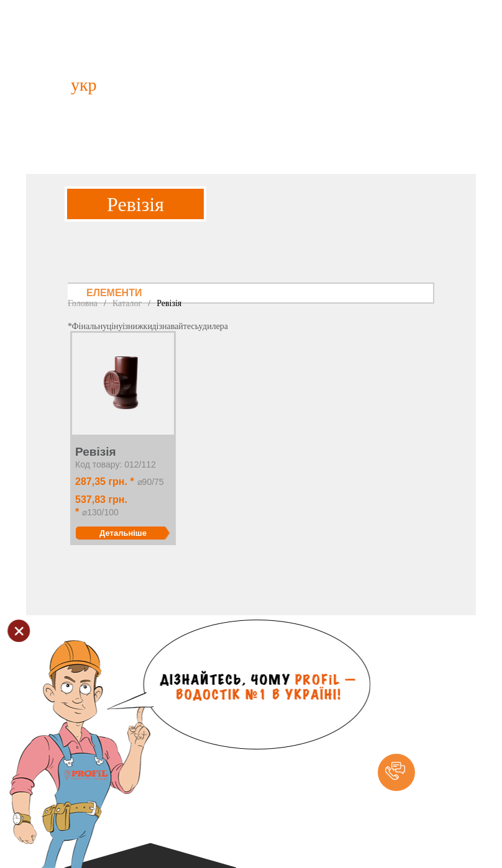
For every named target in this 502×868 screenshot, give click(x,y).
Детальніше (123, 533)
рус (122, 85)
